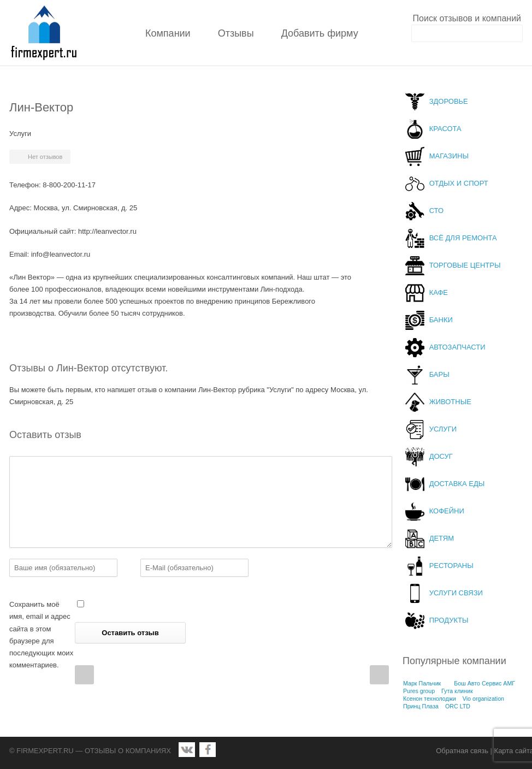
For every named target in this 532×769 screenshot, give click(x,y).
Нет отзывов (45, 157)
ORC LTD (458, 706)
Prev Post (84, 675)
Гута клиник (457, 691)
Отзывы (236, 33)
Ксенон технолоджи (430, 699)
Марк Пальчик (422, 683)
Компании (168, 33)
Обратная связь (462, 751)
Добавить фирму (320, 33)
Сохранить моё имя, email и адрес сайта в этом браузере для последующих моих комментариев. (41, 634)
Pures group (419, 691)
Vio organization (483, 699)
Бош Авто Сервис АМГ (484, 683)
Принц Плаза (421, 706)
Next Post (379, 675)
